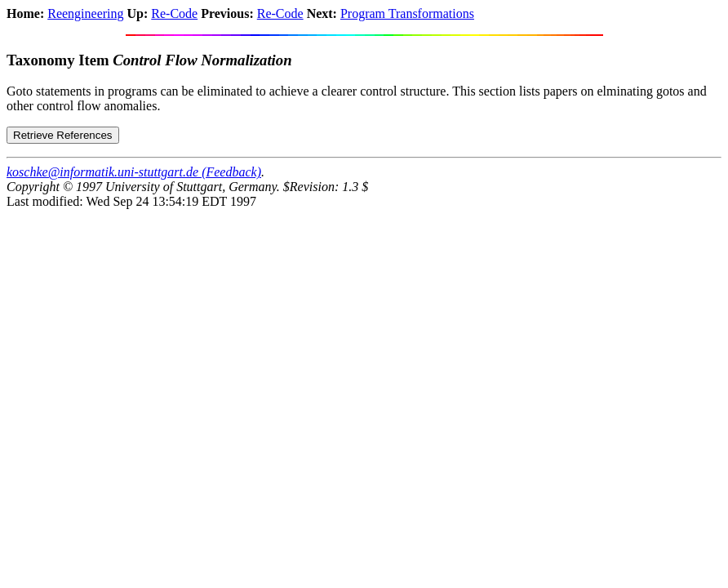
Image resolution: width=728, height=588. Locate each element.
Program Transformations (407, 13)
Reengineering (85, 13)
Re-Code (174, 13)
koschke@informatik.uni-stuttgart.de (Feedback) (134, 172)
